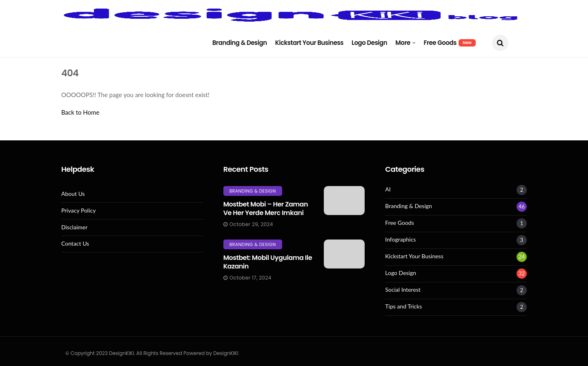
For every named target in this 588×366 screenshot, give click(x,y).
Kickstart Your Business (309, 43)
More (403, 43)
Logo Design (369, 43)
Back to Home (80, 112)
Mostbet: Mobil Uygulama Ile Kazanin (268, 262)
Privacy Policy (78, 211)
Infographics (400, 240)
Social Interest (403, 290)
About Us (73, 194)
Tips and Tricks (403, 306)
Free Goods (450, 43)
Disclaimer (74, 227)
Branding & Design (240, 43)
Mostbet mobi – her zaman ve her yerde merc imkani (266, 209)
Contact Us (75, 244)
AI (388, 189)
